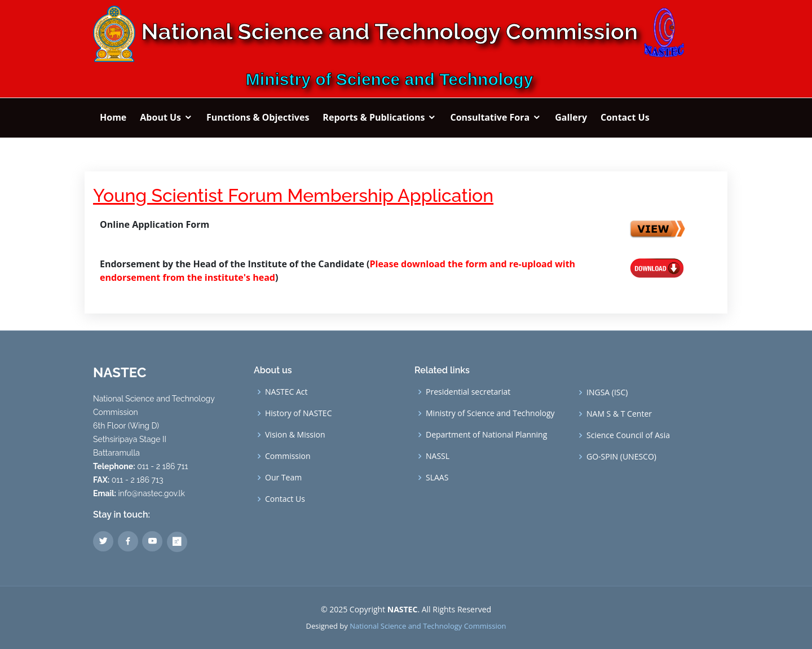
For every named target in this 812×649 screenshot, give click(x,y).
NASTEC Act (286, 392)
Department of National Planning (486, 435)
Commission (288, 456)
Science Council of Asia (628, 435)
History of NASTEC (298, 413)
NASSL (438, 456)
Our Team (283, 478)
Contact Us (285, 499)
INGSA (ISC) (607, 392)
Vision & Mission (295, 435)
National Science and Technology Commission (428, 626)
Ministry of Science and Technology (490, 413)
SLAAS (437, 478)
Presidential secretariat (468, 392)
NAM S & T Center (619, 414)
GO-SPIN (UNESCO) (621, 457)
